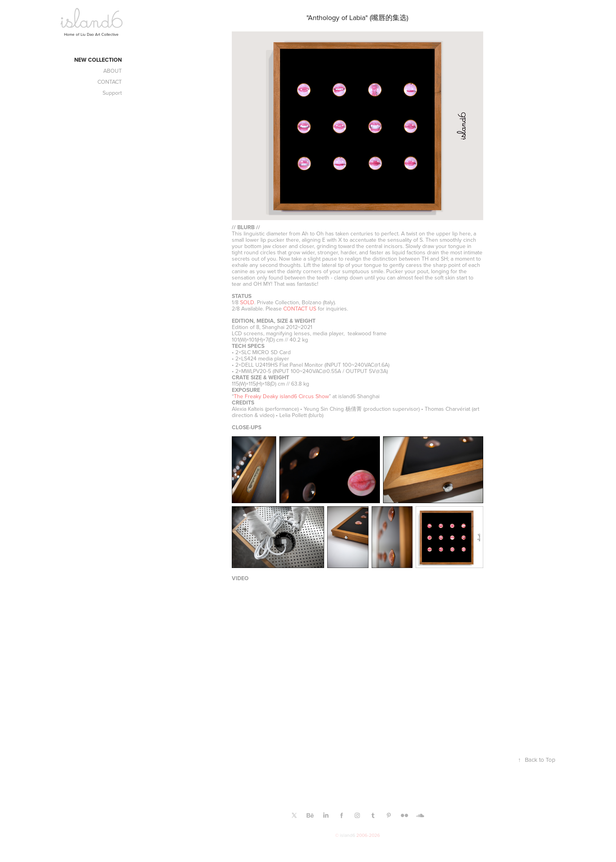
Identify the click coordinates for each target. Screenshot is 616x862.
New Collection (98, 60)
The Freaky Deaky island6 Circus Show (281, 396)
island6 (347, 835)
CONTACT (110, 82)
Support (112, 93)
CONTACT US (300, 309)
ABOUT (113, 71)
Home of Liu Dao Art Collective (91, 34)
